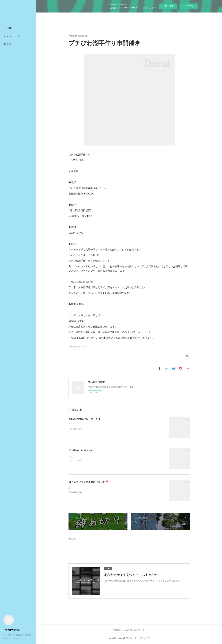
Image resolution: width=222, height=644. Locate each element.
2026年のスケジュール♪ (82, 450)
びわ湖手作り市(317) (77, 347)
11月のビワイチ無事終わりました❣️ (88, 482)
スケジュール (12, 36)
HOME (8, 28)
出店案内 (9, 44)
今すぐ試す (168, 6)
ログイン (189, 6)
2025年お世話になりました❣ (84, 419)
